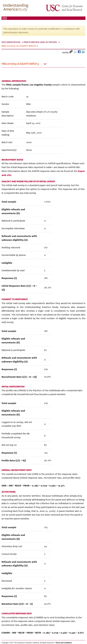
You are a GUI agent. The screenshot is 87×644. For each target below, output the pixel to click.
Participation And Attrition (40, 42)
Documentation (11, 42)
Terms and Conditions (64, 643)
